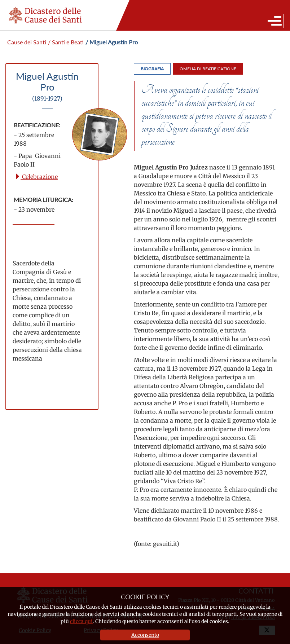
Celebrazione (36, 177)
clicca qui (81, 621)
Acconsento (145, 635)
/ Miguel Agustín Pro (112, 42)
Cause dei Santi (27, 42)
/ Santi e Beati (66, 42)
